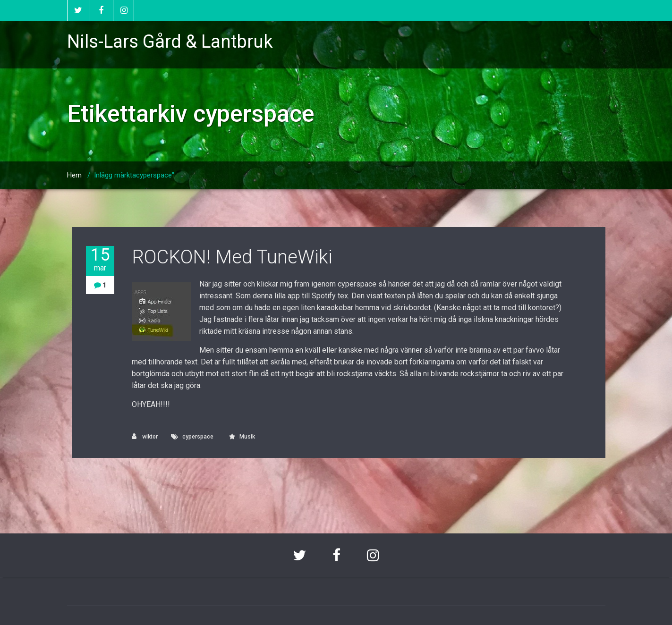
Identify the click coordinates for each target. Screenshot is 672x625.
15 (100, 259)
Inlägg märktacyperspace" (134, 175)
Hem (74, 175)
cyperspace (198, 437)
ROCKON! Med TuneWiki (232, 257)
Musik (247, 437)
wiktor (145, 436)
